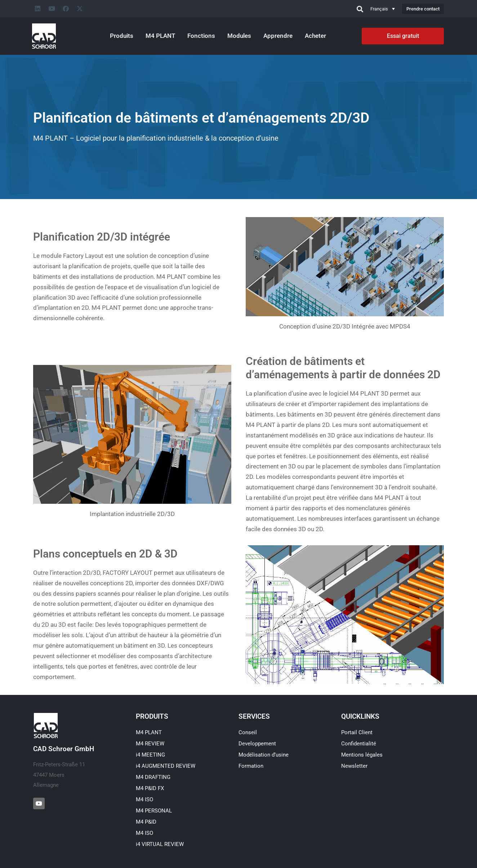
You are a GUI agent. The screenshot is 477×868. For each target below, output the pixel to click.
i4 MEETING (150, 755)
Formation (251, 766)
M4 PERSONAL (154, 811)
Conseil (248, 732)
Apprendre (278, 36)
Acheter (315, 36)
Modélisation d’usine (264, 755)
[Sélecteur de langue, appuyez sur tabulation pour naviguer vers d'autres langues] (383, 9)
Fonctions (201, 36)
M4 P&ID (146, 822)
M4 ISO (144, 799)
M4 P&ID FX (150, 788)
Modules (239, 36)
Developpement (257, 744)
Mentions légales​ (362, 755)
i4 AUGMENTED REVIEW (166, 766)
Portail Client (357, 732)
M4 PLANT (160, 36)
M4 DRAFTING (153, 777)
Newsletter (354, 766)
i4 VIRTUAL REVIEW (160, 844)
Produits (122, 36)
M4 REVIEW (150, 744)
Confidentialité (359, 744)
